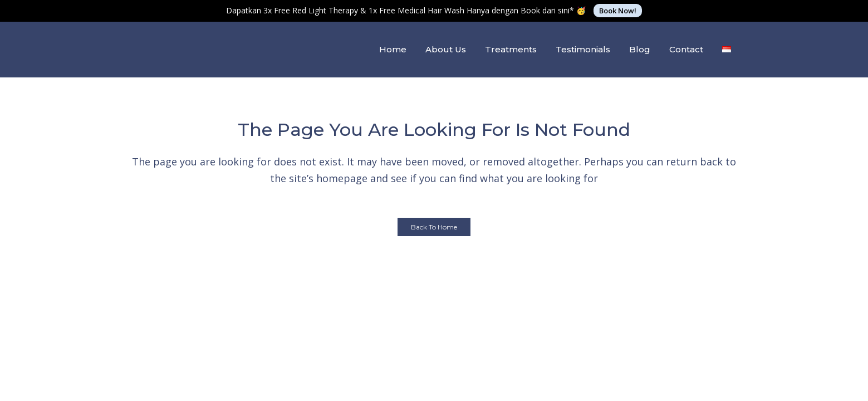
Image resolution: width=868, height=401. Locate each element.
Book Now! (618, 11)
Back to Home (434, 227)
